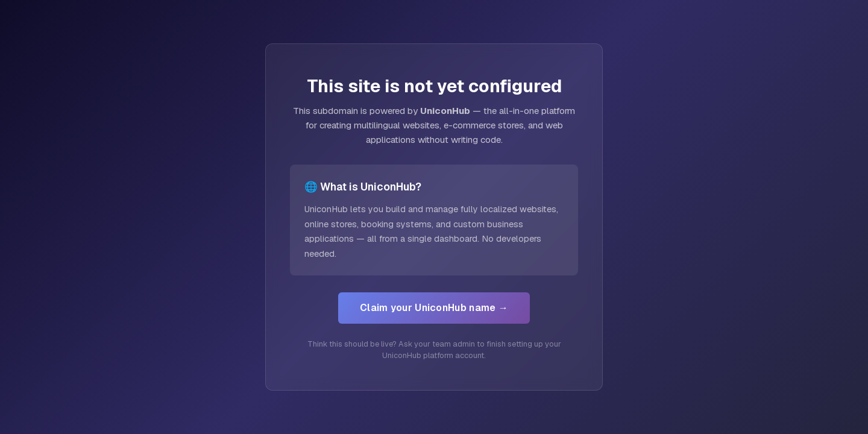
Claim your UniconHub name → (434, 308)
